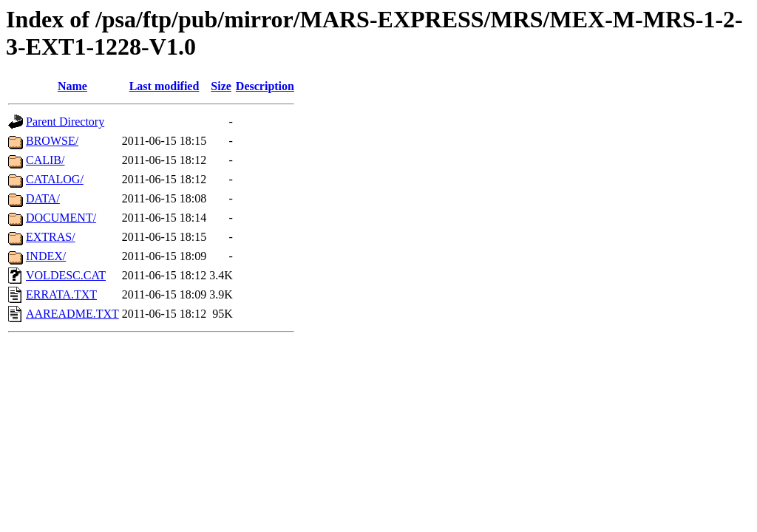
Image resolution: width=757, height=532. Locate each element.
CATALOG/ (55, 179)
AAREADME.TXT (72, 314)
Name (72, 86)
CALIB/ (45, 160)
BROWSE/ (52, 141)
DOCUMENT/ (61, 218)
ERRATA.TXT (61, 294)
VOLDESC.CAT (66, 275)
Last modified (164, 86)
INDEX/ (46, 256)
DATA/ (43, 198)
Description (265, 86)
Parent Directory (65, 122)
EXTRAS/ (51, 237)
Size (221, 86)
